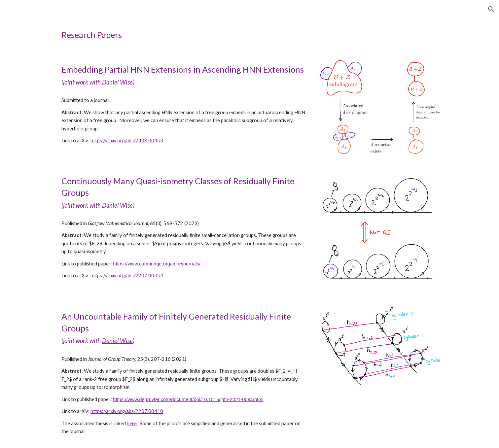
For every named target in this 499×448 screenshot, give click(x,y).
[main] (249, 35)
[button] (491, 9)
